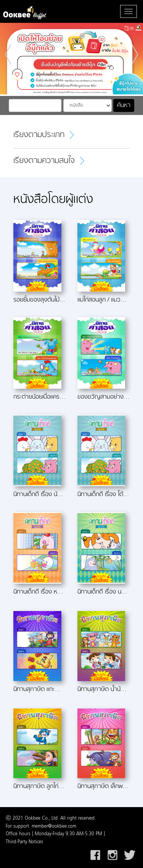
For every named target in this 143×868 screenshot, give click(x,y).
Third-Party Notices (24, 842)
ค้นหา (124, 105)
